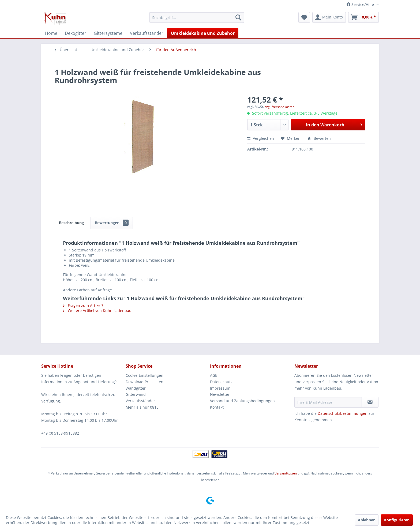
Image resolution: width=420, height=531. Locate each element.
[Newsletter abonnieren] (370, 402)
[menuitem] (197, 17)
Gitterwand (136, 394)
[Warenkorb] (363, 17)
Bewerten (319, 138)
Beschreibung (71, 223)
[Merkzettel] (304, 17)
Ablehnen (367, 520)
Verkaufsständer (140, 401)
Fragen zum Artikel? (83, 305)
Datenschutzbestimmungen (343, 413)
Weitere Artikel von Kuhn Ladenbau (97, 310)
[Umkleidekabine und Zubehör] (203, 33)
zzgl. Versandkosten (280, 107)
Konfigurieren (397, 520)
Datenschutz (221, 382)
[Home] (51, 33)
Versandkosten (286, 473)
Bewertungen (112, 223)
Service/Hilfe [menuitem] (361, 4)
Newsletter (220, 394)
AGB (214, 375)
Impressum (220, 388)
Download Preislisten (145, 382)
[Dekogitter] (76, 33)
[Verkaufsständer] (147, 33)
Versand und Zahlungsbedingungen (242, 401)
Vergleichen (261, 138)
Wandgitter (136, 388)
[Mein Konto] (329, 17)
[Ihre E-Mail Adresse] (328, 402)
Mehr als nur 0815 (142, 407)
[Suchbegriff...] (197, 17)
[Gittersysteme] (108, 33)
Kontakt (217, 407)
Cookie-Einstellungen (145, 375)
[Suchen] (238, 17)
